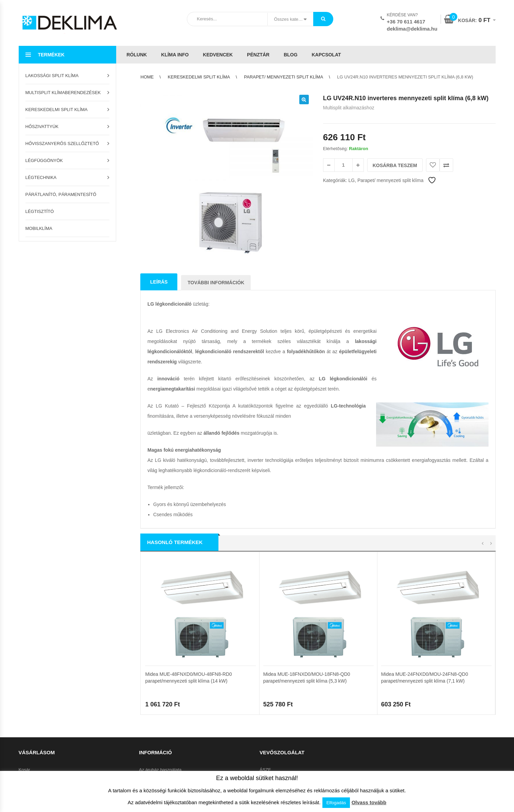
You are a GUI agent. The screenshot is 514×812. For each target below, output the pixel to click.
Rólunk (137, 55)
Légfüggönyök (44, 160)
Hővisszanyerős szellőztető (62, 143)
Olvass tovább (369, 802)
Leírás (159, 282)
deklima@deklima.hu (412, 29)
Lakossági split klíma (52, 76)
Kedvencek (218, 55)
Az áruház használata (160, 770)
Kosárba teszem (395, 165)
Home (147, 77)
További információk (216, 283)
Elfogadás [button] (336, 803)
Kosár (24, 770)
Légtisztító (40, 211)
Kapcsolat (326, 55)
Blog (290, 55)
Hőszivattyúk (42, 127)
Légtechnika (41, 177)
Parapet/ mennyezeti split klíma (283, 77)
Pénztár (258, 55)
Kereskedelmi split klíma (57, 110)
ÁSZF (265, 770)
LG (351, 180)
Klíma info (175, 55)
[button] (304, 100)
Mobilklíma (39, 228)
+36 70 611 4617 (406, 22)
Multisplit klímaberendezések (63, 93)
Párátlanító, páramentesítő (61, 194)
